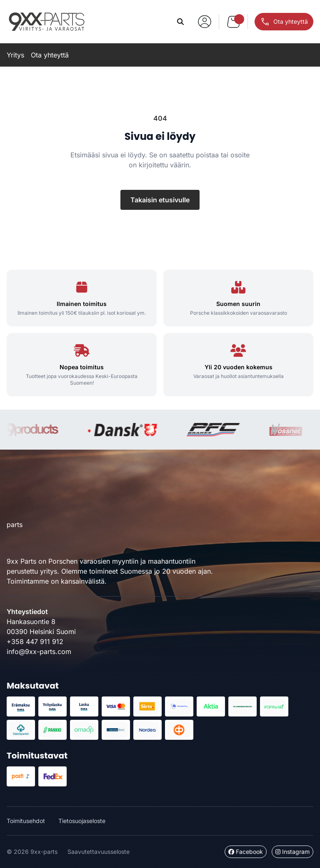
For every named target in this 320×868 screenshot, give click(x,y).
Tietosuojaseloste (82, 821)
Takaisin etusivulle (160, 200)
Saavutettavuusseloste (99, 852)
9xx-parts (47, 22)
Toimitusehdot (26, 821)
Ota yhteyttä (50, 55)
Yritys (15, 55)
